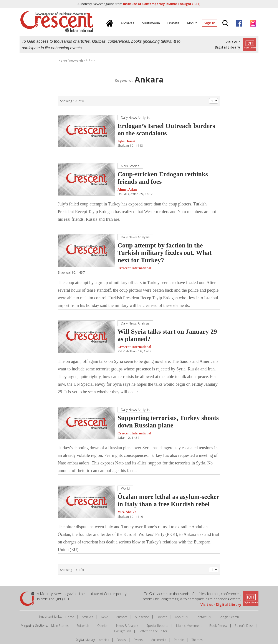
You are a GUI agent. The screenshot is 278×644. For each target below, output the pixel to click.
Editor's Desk (244, 626)
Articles (104, 640)
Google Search (229, 617)
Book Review (218, 626)
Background (123, 631)
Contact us (203, 617)
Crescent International (134, 268)
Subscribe (142, 617)
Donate (162, 617)
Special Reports (157, 626)
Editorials (83, 626)
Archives (88, 617)
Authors (122, 617)
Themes (197, 640)
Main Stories (60, 626)
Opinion (103, 626)
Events (138, 640)
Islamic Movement (189, 626)
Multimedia (158, 640)
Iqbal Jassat (126, 141)
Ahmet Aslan (127, 190)
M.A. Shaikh (127, 512)
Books (121, 640)
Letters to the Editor (153, 631)
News (105, 617)
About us (181, 617)
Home (70, 617)
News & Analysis (127, 626)
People (179, 640)
